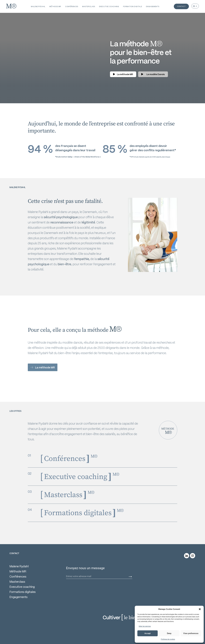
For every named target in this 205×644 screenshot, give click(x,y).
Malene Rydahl (19, 566)
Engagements (18, 597)
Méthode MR (55, 6)
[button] (200, 609)
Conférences (18, 576)
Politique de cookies (168, 639)
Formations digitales (23, 592)
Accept (148, 633)
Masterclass (17, 582)
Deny (169, 633)
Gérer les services (145, 626)
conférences (72, 6)
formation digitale (133, 6)
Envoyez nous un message (85, 568)
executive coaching (109, 6)
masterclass (89, 6)
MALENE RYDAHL (38, 6)
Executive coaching (22, 587)
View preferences (191, 633)
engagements (153, 6)
